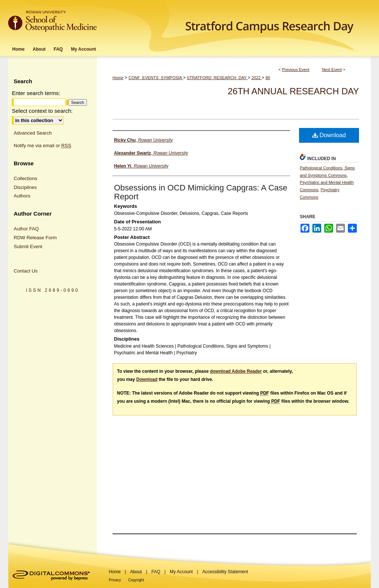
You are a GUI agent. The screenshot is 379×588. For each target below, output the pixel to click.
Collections (26, 178)
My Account (181, 572)
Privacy (115, 580)
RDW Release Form (35, 238)
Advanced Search (33, 133)
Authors (22, 196)
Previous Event (296, 70)
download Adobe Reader (236, 371)
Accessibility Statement (225, 572)
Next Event (332, 70)
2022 (257, 78)
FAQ (156, 572)
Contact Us (26, 271)
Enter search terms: (36, 93)
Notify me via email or (42, 146)
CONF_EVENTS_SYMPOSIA (156, 78)
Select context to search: (42, 111)
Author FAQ (26, 229)
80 (268, 78)
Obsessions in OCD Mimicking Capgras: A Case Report (201, 192)
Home (118, 78)
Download (329, 135)
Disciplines (25, 187)
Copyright (136, 580)
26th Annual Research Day (293, 91)
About (136, 572)
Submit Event (28, 246)
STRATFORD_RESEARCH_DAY (217, 78)
